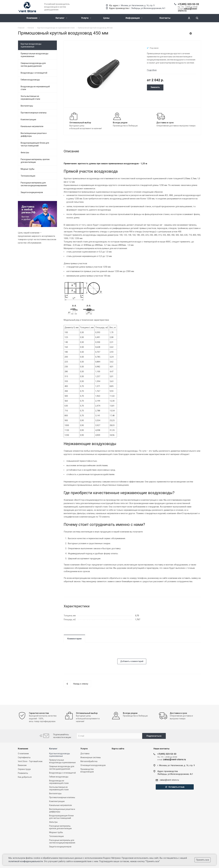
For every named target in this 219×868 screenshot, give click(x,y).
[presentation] (85, 653)
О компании (23, 754)
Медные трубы (28, 169)
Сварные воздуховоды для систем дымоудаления (33, 65)
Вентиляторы (27, 106)
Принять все (203, 860)
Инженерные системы (91, 757)
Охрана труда (24, 769)
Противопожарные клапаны (34, 113)
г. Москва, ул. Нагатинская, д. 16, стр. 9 (137, 5)
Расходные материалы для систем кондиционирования (34, 184)
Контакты (165, 18)
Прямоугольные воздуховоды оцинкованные (34, 55)
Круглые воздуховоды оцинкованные (31, 45)
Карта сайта (118, 749)
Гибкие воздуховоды (30, 80)
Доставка (85, 754)
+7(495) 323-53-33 (188, 4)
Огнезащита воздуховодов (93, 765)
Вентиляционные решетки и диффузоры (34, 135)
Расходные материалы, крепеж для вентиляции (35, 161)
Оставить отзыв (175, 787)
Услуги (86, 18)
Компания (33, 18)
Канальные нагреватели (32, 126)
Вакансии (22, 765)
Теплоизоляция (28, 176)
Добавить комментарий (132, 661)
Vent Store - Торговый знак (30, 761)
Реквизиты (23, 773)
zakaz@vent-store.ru (169, 780)
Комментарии (74, 639)
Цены (106, 18)
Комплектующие (28, 120)
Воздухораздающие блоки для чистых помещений (35, 144)
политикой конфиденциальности (26, 861)
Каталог (61, 18)
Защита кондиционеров (32, 192)
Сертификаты (24, 757)
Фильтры (25, 152)
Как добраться (25, 777)
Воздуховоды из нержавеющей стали (35, 88)
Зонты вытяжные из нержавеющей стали (30, 98)
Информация (134, 18)
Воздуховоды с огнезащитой (34, 73)
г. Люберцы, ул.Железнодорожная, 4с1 (147, 8)
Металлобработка (89, 761)
